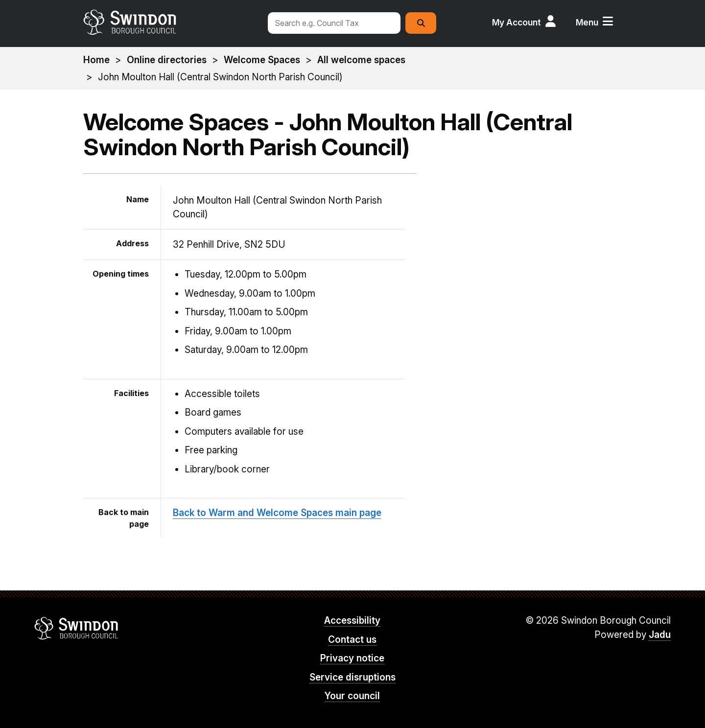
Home (96, 60)
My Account (517, 22)
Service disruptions (352, 677)
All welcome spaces (361, 60)
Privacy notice (352, 658)
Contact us (352, 640)
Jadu (660, 635)
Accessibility (352, 621)
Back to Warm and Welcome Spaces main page (277, 513)
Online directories (167, 60)
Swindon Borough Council (77, 628)
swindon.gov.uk (170, 22)
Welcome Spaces (262, 60)
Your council (352, 696)
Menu (587, 22)
